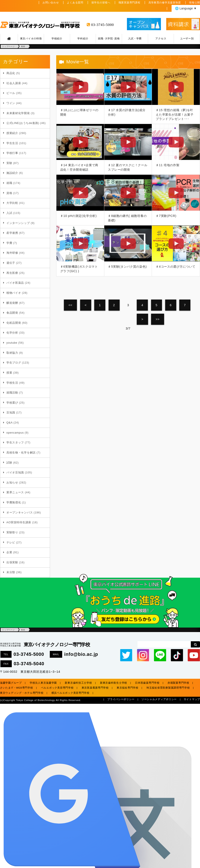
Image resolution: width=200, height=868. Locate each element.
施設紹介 (12, 173)
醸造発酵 (12, 303)
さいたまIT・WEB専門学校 (17, 688)
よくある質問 (75, 3)
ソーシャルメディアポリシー (159, 699)
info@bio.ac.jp (81, 654)
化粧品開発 (14, 323)
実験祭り (12, 532)
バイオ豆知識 (15, 472)
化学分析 (12, 333)
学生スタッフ (15, 442)
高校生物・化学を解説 (21, 453)
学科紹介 (83, 39)
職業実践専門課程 (129, 3)
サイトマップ (192, 699)
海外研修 (12, 253)
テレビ (11, 542)
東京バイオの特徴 (31, 39)
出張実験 (12, 562)
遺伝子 (11, 263)
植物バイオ (14, 293)
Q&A (10, 423)
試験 (9, 463)
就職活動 (12, 393)
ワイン (11, 103)
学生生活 (12, 143)
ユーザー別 (187, 39)
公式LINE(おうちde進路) (23, 123)
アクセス (161, 39)
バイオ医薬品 (15, 283)
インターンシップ (18, 223)
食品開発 (12, 313)
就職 (9, 183)
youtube (12, 343)
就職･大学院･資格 (109, 39)
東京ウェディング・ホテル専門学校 (22, 693)
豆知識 (11, 412)
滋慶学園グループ (11, 683)
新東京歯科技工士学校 (78, 683)
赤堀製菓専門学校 (178, 683)
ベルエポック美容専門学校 (57, 688)
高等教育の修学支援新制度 (165, 3)
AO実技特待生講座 (19, 522)
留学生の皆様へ (101, 3)
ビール (11, 93)
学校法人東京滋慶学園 (43, 683)
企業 (9, 552)
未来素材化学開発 (18, 113)
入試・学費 (135, 39)
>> (158, 319)
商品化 (11, 73)
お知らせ (12, 482)
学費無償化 (14, 502)
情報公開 (195, 3)
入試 (9, 213)
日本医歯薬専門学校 (147, 683)
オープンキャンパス (20, 512)
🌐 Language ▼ (186, 8)
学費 (9, 243)
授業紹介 (12, 133)
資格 (9, 193)
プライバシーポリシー (121, 699)
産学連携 (12, 233)
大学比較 (12, 203)
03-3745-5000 (103, 25)
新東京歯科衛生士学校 (114, 683)
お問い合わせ (51, 3)
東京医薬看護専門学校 (95, 688)
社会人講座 (14, 83)
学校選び (12, 403)
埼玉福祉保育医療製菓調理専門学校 (168, 688)
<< (70, 305)
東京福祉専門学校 (128, 688)
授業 (9, 373)
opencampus (15, 433)
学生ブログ (14, 363)
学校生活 (12, 383)
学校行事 (12, 153)
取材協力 (12, 353)
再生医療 (12, 273)
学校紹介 (57, 39)
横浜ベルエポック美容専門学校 (71, 693)
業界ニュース (15, 492)
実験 (9, 163)
